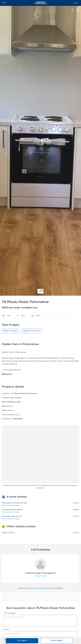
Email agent (57, 641)
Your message (9, 613)
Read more (7, 374)
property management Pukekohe (41, 588)
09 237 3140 (41, 576)
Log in (76, 3)
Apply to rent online (31, 331)
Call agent (22, 641)
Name (6, 630)
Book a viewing (10, 331)
